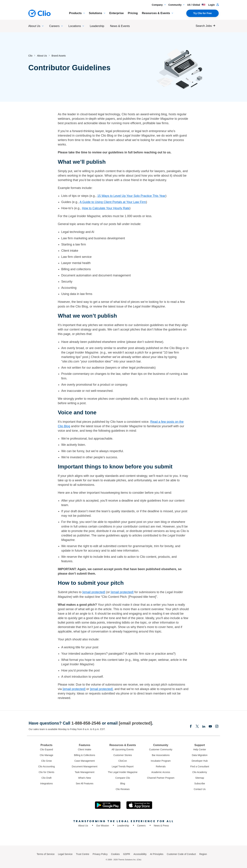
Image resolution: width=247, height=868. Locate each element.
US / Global (196, 5)
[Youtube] (210, 727)
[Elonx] (197, 727)
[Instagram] (217, 727)
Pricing (133, 13)
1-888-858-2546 (86, 723)
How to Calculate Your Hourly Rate (106, 208)
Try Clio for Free (202, 13)
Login (213, 5)
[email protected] (122, 592)
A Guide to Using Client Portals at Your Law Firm (113, 202)
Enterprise (116, 13)
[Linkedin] (204, 727)
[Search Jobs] (206, 26)
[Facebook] (191, 727)
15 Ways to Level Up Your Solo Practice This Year (131, 196)
